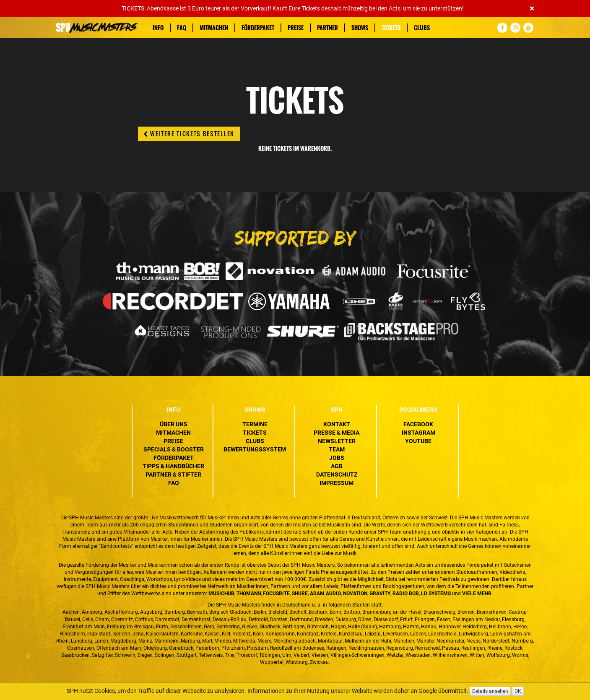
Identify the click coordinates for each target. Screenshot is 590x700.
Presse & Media (337, 433)
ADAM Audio (325, 594)
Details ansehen (490, 691)
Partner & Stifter (173, 474)
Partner (327, 28)
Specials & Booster (174, 449)
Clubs (422, 28)
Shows (360, 28)
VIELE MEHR (477, 594)
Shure (300, 594)
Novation (355, 594)
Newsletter (337, 441)
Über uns (174, 424)
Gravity (380, 594)
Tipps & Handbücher (173, 466)
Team (337, 449)
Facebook (418, 424)
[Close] (532, 9)
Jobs (337, 458)
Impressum (337, 483)
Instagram (418, 433)
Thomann (249, 594)
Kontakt (337, 424)
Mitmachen (214, 28)
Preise (296, 28)
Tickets (391, 28)
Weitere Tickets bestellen (189, 134)
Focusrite (276, 594)
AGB (337, 466)
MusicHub (221, 594)
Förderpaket (258, 28)
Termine (255, 424)
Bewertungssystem (255, 449)
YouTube (418, 441)
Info (158, 28)
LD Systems (436, 594)
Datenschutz (337, 474)
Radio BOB (406, 594)
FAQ (182, 28)
